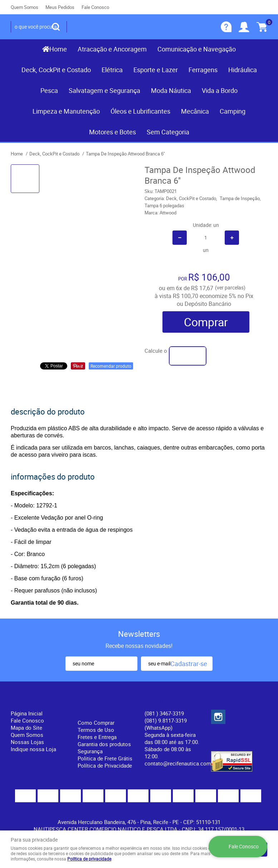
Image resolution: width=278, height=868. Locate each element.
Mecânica (195, 111)
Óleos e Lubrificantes (140, 111)
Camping (233, 111)
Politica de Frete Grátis (105, 758)
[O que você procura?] (56, 27)
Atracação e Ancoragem (112, 49)
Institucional (30, 701)
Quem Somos (25, 7)
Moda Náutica (171, 90)
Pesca (49, 90)
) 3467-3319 (164, 713)
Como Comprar (96, 723)
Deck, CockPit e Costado (56, 70)
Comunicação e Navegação (197, 49)
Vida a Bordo (220, 90)
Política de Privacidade (105, 765)
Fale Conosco (95, 7)
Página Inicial (27, 713)
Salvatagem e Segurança (104, 90)
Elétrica (112, 70)
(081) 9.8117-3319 (166, 724)
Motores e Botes (113, 132)
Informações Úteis (98, 706)
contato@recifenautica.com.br (181, 763)
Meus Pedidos (60, 7)
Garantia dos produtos (104, 744)
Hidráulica (243, 70)
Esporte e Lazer (156, 70)
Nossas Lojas (27, 742)
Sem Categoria (168, 132)
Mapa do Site (26, 728)
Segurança (90, 751)
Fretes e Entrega (97, 737)
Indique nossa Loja (33, 749)
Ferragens (203, 70)
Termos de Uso (96, 730)
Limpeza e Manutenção (66, 111)
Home (58, 49)
